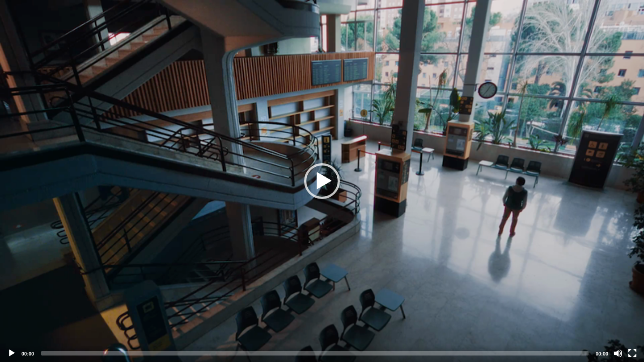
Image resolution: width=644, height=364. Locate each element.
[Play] (12, 353)
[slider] (315, 353)
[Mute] (618, 353)
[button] (322, 181)
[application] (322, 181)
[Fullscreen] (632, 353)
